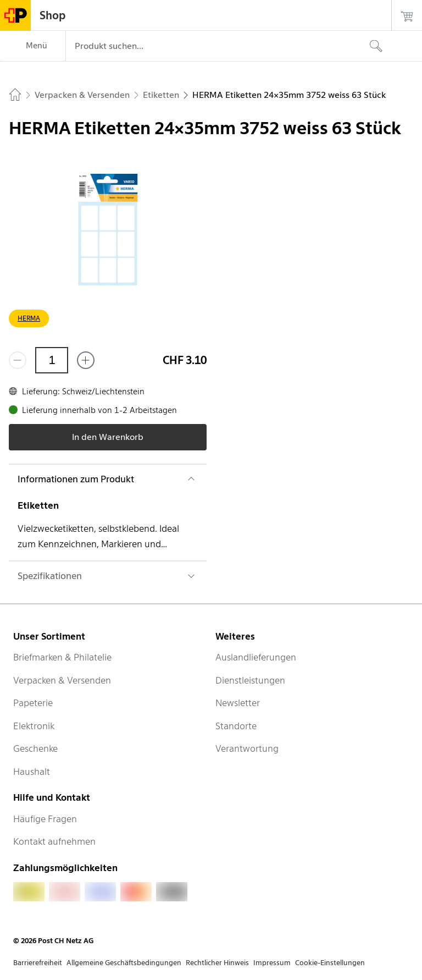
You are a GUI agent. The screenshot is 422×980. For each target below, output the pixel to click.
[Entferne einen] (18, 360)
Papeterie (33, 703)
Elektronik (34, 726)
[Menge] (52, 360)
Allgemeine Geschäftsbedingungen (124, 963)
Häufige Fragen (45, 819)
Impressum (272, 963)
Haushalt (32, 772)
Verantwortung (247, 748)
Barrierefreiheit (38, 963)
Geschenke (35, 748)
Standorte (236, 726)
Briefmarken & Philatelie (62, 657)
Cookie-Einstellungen (330, 963)
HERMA (29, 318)
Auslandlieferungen (256, 657)
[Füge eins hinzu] (86, 360)
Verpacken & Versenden (62, 680)
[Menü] (33, 46)
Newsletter (238, 703)
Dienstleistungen (250, 680)
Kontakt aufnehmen (54, 841)
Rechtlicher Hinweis (217, 963)
